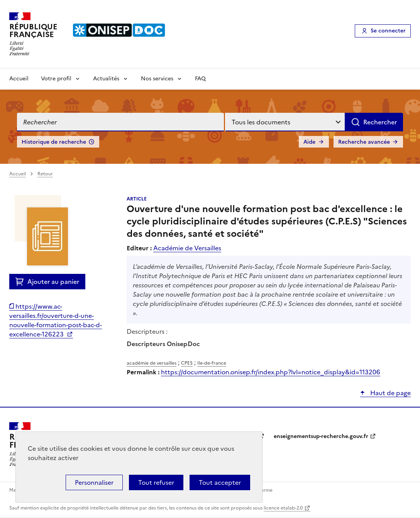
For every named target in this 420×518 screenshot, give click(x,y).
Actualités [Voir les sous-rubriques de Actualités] (106, 79)
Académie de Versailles (187, 248)
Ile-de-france (212, 363)
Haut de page (390, 393)
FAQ (200, 79)
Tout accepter (220, 482)
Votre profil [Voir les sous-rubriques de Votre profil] (56, 79)
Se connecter (388, 31)
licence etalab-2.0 (283, 508)
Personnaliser (94, 482)
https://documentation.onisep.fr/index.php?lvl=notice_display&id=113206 (271, 372)
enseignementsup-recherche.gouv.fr (321, 436)
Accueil (19, 79)
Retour (45, 174)
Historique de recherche (54, 142)
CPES (187, 363)
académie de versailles (152, 363)
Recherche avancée (364, 142)
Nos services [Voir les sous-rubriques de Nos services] (157, 79)
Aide (309, 142)
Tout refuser (156, 482)
